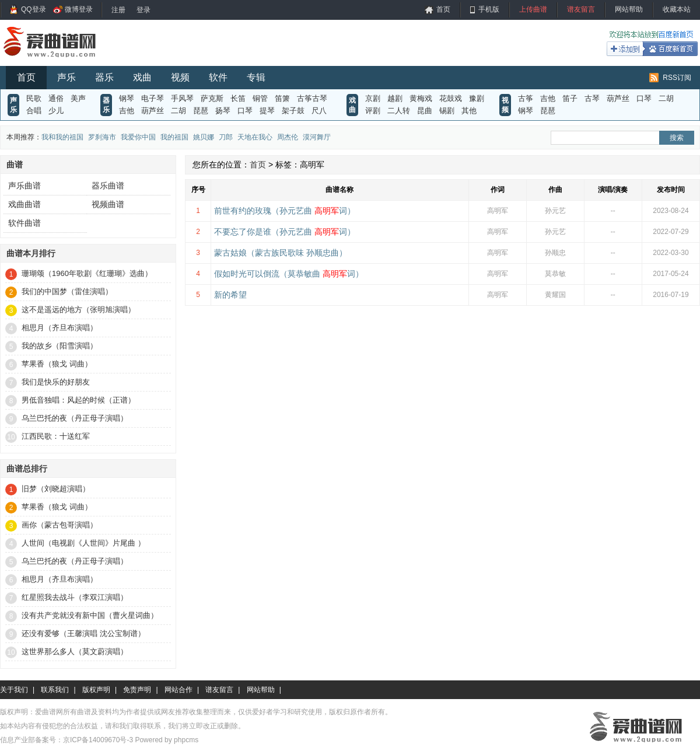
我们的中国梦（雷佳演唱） (67, 291)
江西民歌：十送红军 (56, 436)
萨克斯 (212, 98)
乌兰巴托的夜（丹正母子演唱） (75, 418)
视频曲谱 (108, 204)
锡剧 (447, 111)
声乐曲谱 (24, 186)
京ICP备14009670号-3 (98, 740)
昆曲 (425, 111)
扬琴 (223, 111)
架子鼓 (293, 111)
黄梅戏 (421, 98)
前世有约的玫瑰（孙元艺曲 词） (285, 211)
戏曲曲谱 (24, 204)
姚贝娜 (204, 137)
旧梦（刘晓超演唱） (56, 489)
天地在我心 (255, 137)
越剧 (395, 98)
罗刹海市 (102, 137)
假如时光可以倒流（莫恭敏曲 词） (289, 274)
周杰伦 (288, 137)
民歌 (34, 98)
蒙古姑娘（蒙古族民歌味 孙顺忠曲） (281, 253)
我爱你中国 (138, 137)
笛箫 (282, 98)
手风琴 (182, 98)
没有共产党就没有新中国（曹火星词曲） (90, 615)
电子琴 (153, 98)
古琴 (592, 98)
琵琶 (201, 111)
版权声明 (96, 690)
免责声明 (137, 690)
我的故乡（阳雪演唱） (60, 346)
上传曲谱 (533, 9)
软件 (218, 77)
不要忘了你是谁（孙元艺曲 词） (285, 232)
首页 (443, 9)
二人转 (399, 111)
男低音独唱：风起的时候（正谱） (78, 400)
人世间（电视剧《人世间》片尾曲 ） (83, 543)
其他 (469, 111)
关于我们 (14, 690)
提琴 (267, 111)
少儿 (56, 111)
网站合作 (178, 690)
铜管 (260, 98)
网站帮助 (629, 9)
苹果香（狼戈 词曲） (57, 364)
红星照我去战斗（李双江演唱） (75, 597)
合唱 (34, 111)
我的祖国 (174, 137)
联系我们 (55, 690)
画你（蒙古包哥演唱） (60, 525)
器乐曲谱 (108, 186)
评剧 (373, 111)
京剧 (373, 98)
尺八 (319, 111)
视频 (180, 77)
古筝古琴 (312, 98)
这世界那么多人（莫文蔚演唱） (75, 652)
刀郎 (226, 137)
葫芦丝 (153, 111)
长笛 (238, 98)
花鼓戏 (451, 98)
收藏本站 (677, 9)
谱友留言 (581, 9)
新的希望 (230, 295)
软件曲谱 (24, 223)
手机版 (489, 9)
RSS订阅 (677, 78)
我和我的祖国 (62, 137)
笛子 (570, 98)
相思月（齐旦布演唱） (60, 328)
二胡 (178, 111)
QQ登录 (34, 9)
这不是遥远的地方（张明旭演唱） (78, 310)
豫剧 (477, 98)
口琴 (245, 111)
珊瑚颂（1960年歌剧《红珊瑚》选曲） (87, 273)
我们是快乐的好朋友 (56, 382)
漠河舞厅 (317, 137)
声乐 (66, 77)
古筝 (526, 98)
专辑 (256, 77)
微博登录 (79, 9)
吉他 (127, 111)
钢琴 (127, 98)
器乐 (104, 77)
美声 (78, 98)
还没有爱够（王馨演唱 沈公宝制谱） (83, 633)
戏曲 (142, 77)
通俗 (56, 98)
